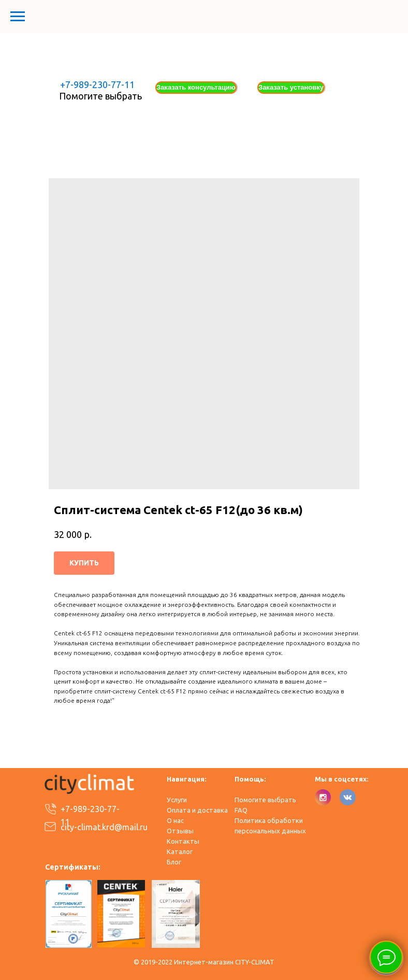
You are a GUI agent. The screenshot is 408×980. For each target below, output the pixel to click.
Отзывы (180, 831)
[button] (196, 88)
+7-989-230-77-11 (97, 84)
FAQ (241, 810)
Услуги (177, 800)
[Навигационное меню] (18, 17)
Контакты (183, 841)
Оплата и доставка (197, 810)
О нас (175, 820)
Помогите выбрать (100, 96)
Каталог (180, 851)
